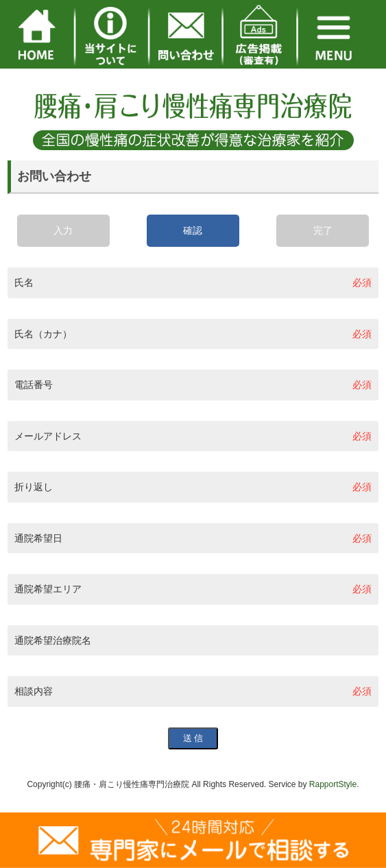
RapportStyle (333, 784)
